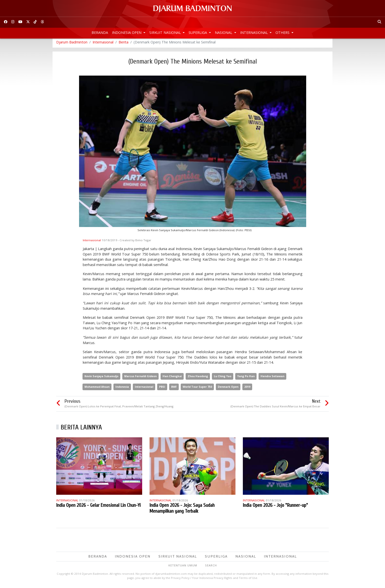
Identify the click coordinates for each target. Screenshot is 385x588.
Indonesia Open (127, 33)
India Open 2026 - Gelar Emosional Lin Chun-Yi (98, 507)
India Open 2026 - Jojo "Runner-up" (275, 507)
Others (283, 33)
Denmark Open (228, 389)
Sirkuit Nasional (166, 33)
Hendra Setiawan (272, 378)
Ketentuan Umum (183, 567)
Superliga (198, 33)
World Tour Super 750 (197, 389)
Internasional (254, 33)
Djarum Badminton (72, 44)
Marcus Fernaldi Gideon (140, 378)
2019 (247, 389)
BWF (174, 389)
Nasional (224, 33)
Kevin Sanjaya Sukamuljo (101, 378)
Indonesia (122, 389)
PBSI (162, 389)
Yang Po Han (246, 378)
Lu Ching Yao (223, 378)
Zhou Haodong (198, 378)
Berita (124, 44)
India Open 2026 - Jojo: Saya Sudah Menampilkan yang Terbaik (182, 510)
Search (211, 567)
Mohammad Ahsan (97, 389)
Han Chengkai (172, 378)
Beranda (100, 33)
